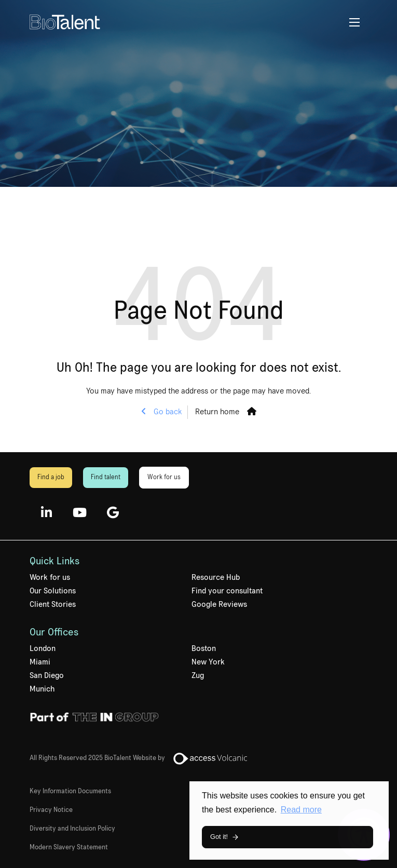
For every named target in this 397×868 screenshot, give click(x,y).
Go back (167, 412)
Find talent (106, 477)
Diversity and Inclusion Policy (72, 829)
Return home (217, 412)
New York (208, 662)
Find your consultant (227, 591)
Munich (42, 689)
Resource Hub (216, 577)
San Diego (47, 675)
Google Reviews (219, 604)
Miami (40, 662)
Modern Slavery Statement (69, 847)
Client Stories (53, 604)
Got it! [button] (219, 837)
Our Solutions (53, 591)
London (43, 648)
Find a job (51, 477)
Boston (204, 648)
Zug (198, 675)
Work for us (164, 477)
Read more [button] (301, 810)
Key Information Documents (70, 791)
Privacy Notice (51, 810)
